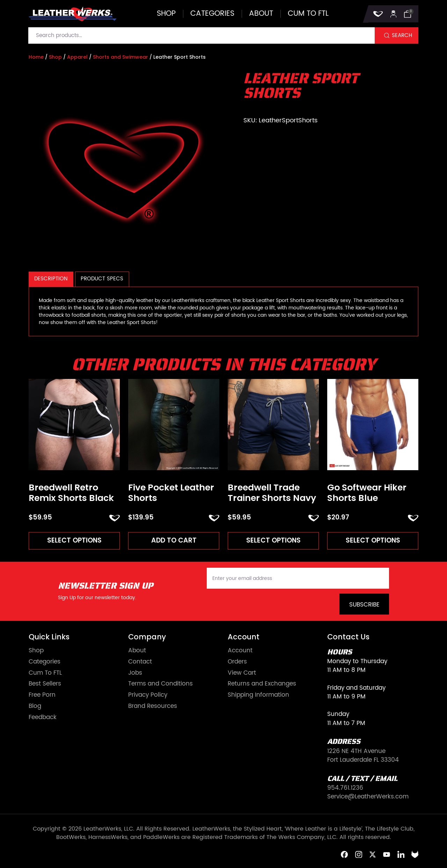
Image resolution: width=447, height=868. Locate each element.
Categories (212, 14)
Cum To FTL (45, 673)
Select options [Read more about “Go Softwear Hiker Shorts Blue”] (373, 540)
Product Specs (102, 279)
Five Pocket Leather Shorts (171, 493)
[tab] (51, 279)
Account (240, 651)
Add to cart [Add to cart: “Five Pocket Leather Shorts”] (174, 540)
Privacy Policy (148, 695)
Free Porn (42, 695)
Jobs (135, 673)
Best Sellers (45, 684)
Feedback (43, 718)
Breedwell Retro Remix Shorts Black (71, 493)
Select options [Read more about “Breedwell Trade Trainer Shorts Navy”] (273, 540)
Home (36, 57)
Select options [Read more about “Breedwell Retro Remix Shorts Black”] (74, 540)
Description (51, 279)
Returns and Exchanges (262, 684)
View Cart (242, 673)
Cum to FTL (308, 14)
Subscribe (364, 605)
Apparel (77, 57)
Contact (140, 662)
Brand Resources (153, 706)
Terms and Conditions (160, 684)
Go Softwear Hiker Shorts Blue (367, 493)
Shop (166, 14)
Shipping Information (258, 695)
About (261, 14)
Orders (237, 662)
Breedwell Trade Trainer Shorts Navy (272, 493)
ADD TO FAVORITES (115, 518)
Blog (35, 706)
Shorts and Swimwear (120, 57)
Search (402, 35)
